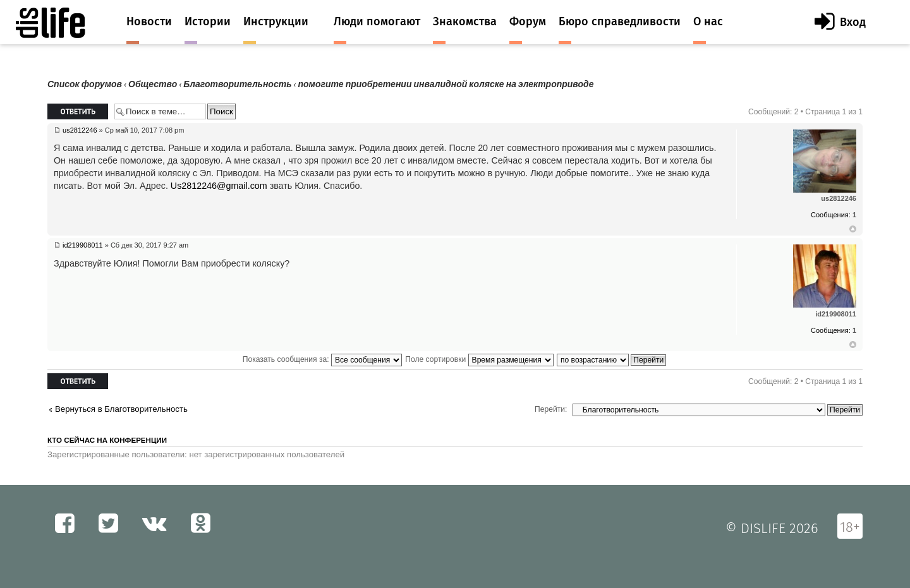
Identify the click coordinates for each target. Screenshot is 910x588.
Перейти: (551, 409)
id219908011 (83, 245)
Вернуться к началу (853, 229)
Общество (153, 84)
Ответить (78, 111)
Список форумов (85, 84)
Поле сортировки (479, 359)
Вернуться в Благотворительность (121, 409)
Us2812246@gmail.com (219, 186)
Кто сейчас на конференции (107, 440)
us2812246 (80, 130)
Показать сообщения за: (322, 359)
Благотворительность (237, 84)
